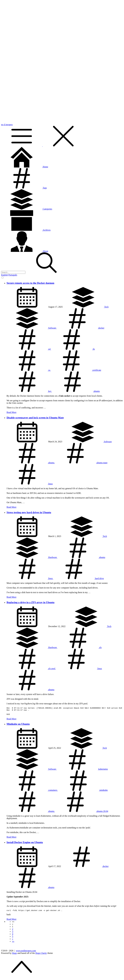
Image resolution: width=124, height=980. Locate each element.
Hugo (15, 954)
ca (29, 370)
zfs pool (31, 669)
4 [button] (13, 935)
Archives (26, 230)
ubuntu (76, 391)
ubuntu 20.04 (81, 812)
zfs (80, 647)
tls (73, 349)
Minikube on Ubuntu (18, 725)
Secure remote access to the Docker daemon (30, 283)
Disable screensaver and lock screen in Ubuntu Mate (35, 418)
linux (30, 484)
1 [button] (13, 928)
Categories (27, 209)
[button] (13, 923)
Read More (12, 412)
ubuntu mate (81, 463)
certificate (76, 370)
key (29, 391)
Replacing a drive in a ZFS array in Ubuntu (30, 602)
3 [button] (13, 933)
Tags (24, 188)
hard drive (79, 578)
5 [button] (13, 938)
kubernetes (82, 770)
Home (25, 167)
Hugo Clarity (41, 954)
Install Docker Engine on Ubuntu (25, 843)
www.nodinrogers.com (26, 952)
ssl (29, 349)
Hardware (32, 557)
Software (32, 328)
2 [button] (13, 930)
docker (81, 328)
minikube (83, 791)
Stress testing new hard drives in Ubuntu (29, 512)
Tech (86, 307)
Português (13, 275)
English (4, 275)
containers (32, 791)
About (25, 251)
